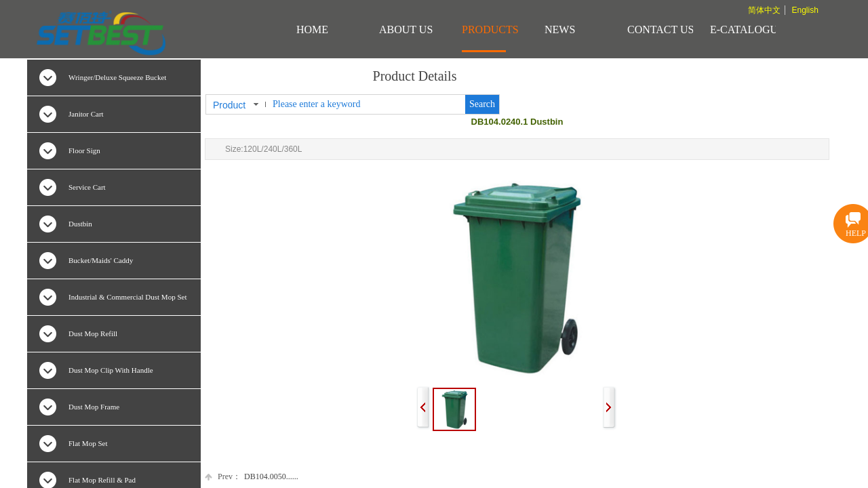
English (805, 10)
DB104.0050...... (252, 477)
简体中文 (764, 10)
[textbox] (366, 104)
